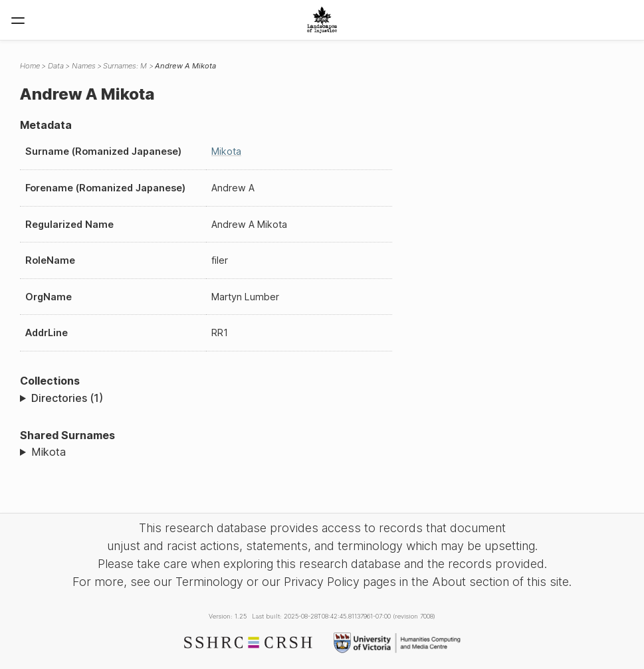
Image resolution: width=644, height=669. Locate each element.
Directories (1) (67, 398)
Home (30, 66)
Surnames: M (125, 66)
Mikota (226, 151)
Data (56, 66)
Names (84, 66)
